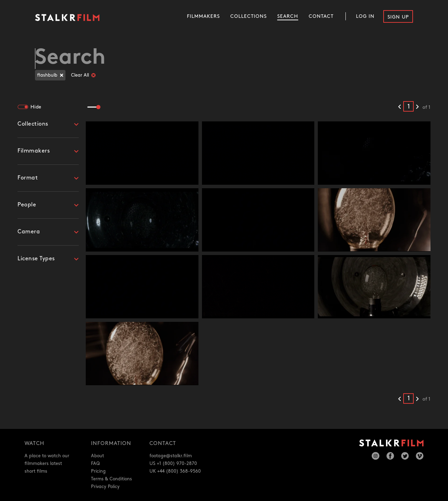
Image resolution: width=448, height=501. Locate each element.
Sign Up (398, 17)
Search (288, 16)
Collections (248, 16)
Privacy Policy (105, 487)
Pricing (98, 471)
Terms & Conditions (111, 479)
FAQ (95, 464)
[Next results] (417, 107)
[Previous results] (400, 107)
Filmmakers (203, 16)
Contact (321, 16)
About (97, 456)
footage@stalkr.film (171, 456)
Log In (365, 16)
